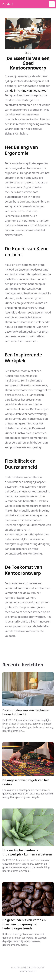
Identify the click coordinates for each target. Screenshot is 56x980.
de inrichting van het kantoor (29, 91)
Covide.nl (8, 4)
